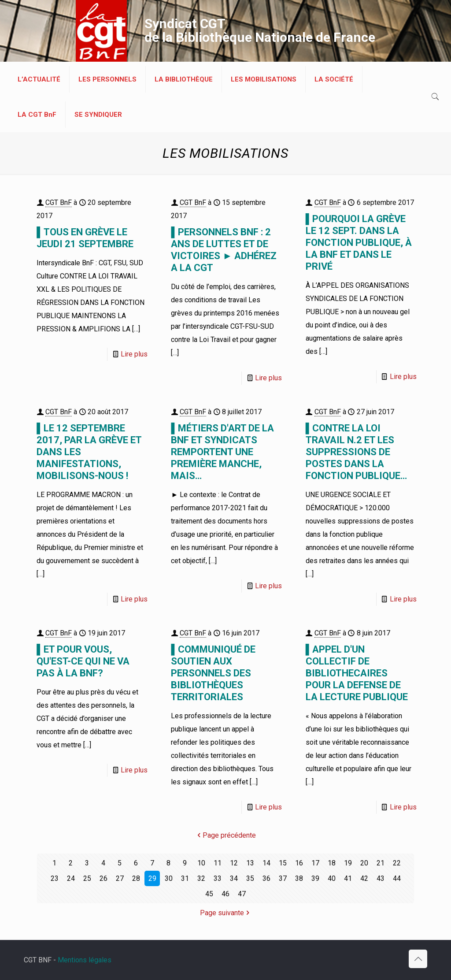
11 (218, 863)
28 (136, 878)
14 (266, 863)
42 (364, 878)
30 (169, 878)
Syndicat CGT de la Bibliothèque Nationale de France (260, 30)
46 (225, 894)
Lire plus (134, 354)
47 (242, 894)
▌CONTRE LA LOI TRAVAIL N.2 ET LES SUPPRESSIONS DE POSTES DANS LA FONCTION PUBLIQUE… (356, 452)
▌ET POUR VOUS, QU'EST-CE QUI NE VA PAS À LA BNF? (83, 661)
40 (332, 878)
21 (381, 863)
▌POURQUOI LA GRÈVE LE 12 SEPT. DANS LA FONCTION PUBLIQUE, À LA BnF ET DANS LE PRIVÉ (359, 243)
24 (71, 878)
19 (348, 863)
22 (397, 863)
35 (250, 878)
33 (218, 878)
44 (397, 878)
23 (55, 878)
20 (364, 863)
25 (87, 878)
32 (201, 878)
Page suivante (225, 913)
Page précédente (226, 835)
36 (266, 878)
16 (299, 863)
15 (283, 863)
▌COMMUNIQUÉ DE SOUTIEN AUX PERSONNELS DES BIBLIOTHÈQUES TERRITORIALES (213, 673)
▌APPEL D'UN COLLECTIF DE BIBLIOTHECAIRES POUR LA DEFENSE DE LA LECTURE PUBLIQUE (357, 673)
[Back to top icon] (418, 959)
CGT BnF (59, 202)
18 (332, 863)
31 (185, 878)
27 (120, 878)
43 (381, 878)
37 (283, 878)
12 (234, 863)
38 (299, 878)
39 (315, 878)
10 (201, 863)
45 (209, 894)
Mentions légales (85, 960)
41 (348, 878)
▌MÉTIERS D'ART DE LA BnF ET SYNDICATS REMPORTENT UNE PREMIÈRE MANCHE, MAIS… (222, 452)
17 (315, 863)
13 (250, 863)
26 (104, 878)
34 (234, 878)
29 (152, 878)
